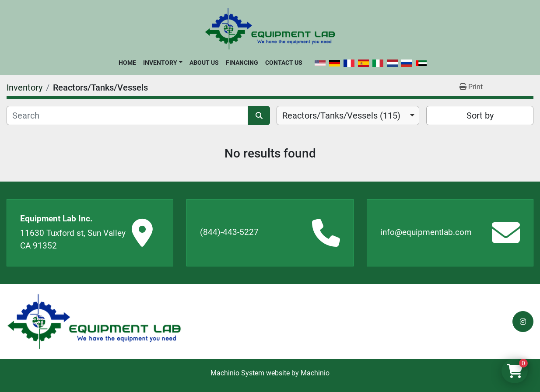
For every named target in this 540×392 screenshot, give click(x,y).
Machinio (315, 373)
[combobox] (348, 115)
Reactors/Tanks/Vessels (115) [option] (341, 115)
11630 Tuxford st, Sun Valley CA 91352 (73, 239)
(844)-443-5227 (229, 232)
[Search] (127, 115)
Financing (242, 63)
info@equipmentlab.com (426, 232)
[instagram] (523, 322)
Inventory (160, 63)
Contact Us (284, 63)
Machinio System (237, 373)
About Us (204, 63)
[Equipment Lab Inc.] (94, 322)
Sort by (480, 115)
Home (127, 63)
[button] (163, 63)
